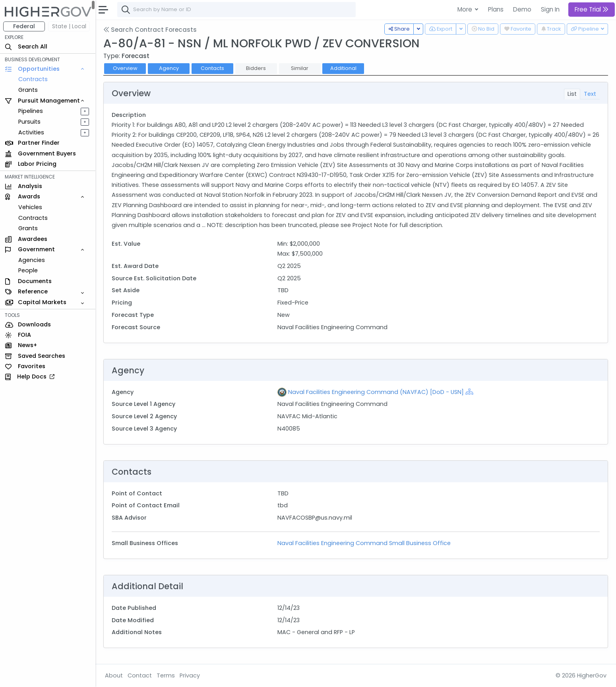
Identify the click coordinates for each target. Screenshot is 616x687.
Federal (24, 26)
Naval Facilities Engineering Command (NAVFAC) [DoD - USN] (376, 392)
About (114, 675)
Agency (169, 68)
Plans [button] (496, 9)
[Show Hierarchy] (469, 392)
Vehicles (30, 207)
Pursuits (29, 122)
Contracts (33, 79)
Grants (28, 90)
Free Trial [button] (592, 9)
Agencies (32, 260)
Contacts (212, 68)
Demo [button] (522, 9)
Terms (166, 675)
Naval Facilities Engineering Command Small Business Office (364, 543)
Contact (140, 675)
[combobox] (236, 10)
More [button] (466, 9)
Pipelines (31, 111)
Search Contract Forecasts (150, 30)
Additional (343, 68)
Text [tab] (590, 94)
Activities (31, 132)
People (28, 270)
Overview (125, 68)
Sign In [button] (550, 9)
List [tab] (572, 94)
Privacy (190, 675)
